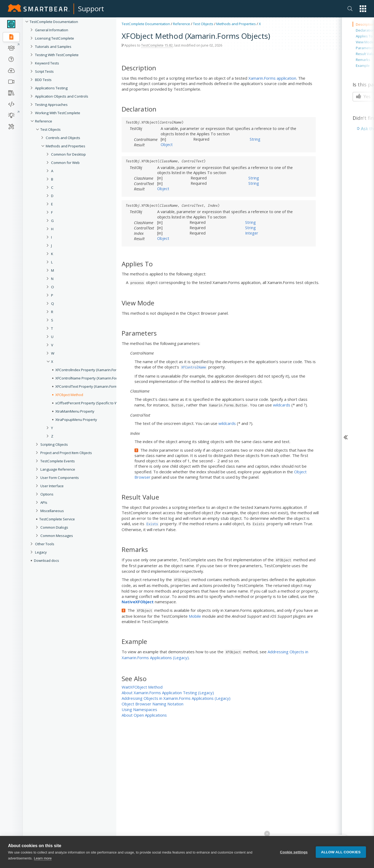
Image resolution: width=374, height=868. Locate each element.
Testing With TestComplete (57, 55)
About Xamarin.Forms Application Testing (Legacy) (168, 693)
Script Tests (44, 71)
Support (91, 9)
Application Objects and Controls (62, 96)
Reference (44, 121)
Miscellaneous (52, 511)
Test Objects (51, 129)
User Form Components (60, 478)
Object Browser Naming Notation (153, 704)
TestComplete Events (58, 461)
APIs (44, 502)
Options (47, 494)
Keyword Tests (47, 63)
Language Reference (58, 469)
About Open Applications (144, 715)
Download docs (47, 560)
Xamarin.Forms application (272, 78)
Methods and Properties (236, 24)
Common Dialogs (54, 527)
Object (167, 144)
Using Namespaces (139, 709)
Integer (252, 233)
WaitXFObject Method (142, 687)
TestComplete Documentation (54, 22)
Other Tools (45, 544)
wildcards (282, 405)
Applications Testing (51, 88)
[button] (363, 9)
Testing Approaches (51, 105)
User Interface (52, 486)
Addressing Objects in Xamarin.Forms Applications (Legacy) (176, 698)
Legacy (41, 552)
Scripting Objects (54, 444)
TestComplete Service (57, 519)
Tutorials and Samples (53, 47)
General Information (52, 30)
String (255, 139)
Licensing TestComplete (55, 38)
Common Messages (57, 536)
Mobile (195, 616)
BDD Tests (43, 80)
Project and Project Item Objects (66, 453)
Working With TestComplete (58, 113)
